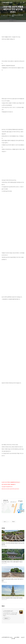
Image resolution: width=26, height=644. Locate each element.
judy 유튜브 (17, 637)
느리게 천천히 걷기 (7, 3)
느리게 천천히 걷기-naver (7, 637)
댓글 (3, 606)
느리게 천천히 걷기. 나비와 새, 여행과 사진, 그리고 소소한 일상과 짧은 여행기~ (10, 614)
